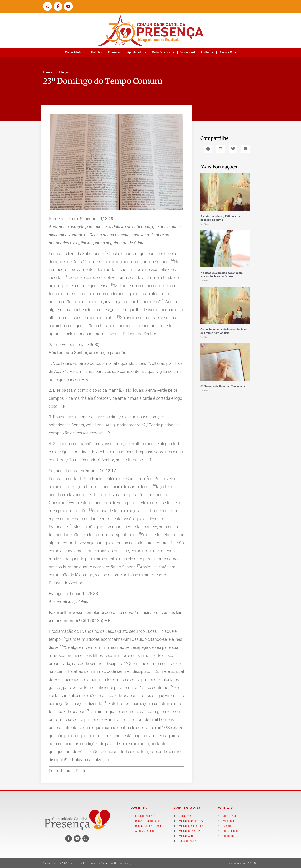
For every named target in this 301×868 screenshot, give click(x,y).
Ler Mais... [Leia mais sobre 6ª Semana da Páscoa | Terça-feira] (205, 391)
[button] (208, 149)
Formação (115, 52)
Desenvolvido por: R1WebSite (243, 863)
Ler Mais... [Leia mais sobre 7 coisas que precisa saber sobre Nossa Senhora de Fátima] (205, 281)
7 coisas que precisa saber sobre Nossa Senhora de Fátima (222, 275)
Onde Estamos (163, 52)
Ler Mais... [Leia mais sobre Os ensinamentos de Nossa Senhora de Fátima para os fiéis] (205, 337)
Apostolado (137, 52)
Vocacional (188, 52)
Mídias (207, 52)
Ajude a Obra (228, 52)
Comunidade (75, 52)
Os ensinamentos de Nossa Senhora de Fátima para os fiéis (224, 331)
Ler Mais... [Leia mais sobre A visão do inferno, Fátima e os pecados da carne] (205, 224)
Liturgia (64, 72)
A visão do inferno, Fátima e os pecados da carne (220, 218)
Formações (50, 72)
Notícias (96, 52)
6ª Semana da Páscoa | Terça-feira (223, 386)
